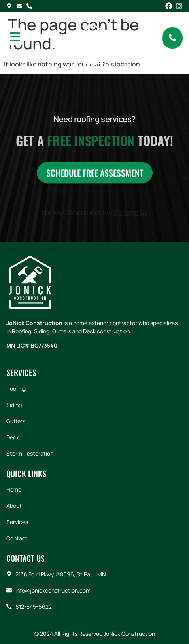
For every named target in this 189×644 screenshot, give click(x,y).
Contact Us (130, 214)
